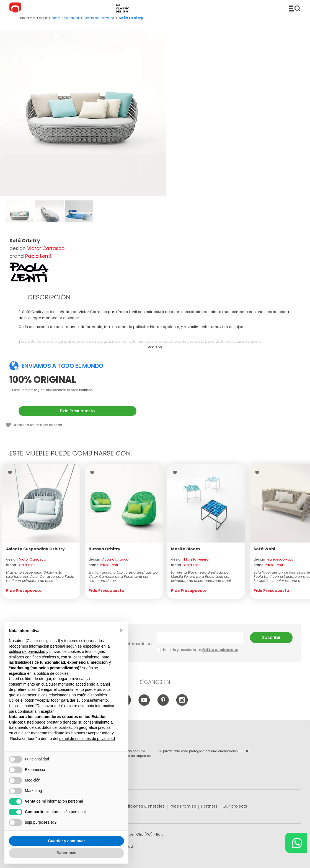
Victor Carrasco (46, 248)
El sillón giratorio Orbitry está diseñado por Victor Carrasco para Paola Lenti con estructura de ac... (124, 576)
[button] (121, 630)
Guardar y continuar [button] (66, 841)
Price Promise (183, 806)
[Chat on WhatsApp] (296, 843)
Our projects (235, 806)
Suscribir (271, 637)
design (26, 559)
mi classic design (123, 8)
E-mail (201, 638)
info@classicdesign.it (100, 860)
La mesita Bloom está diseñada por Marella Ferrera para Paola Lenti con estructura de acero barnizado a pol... (202, 576)
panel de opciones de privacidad (87, 739)
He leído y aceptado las (198, 650)
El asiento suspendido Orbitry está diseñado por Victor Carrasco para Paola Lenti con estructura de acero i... (40, 576)
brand (21, 565)
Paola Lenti (38, 256)
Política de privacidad (220, 650)
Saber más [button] (67, 853)
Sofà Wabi (264, 549)
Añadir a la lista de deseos (38, 425)
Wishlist (11, 473)
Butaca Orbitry (104, 549)
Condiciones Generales (141, 806)
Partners (209, 806)
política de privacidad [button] (27, 651)
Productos (294, 8)
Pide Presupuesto (77, 411)
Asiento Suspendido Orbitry (35, 549)
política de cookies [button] (52, 673)
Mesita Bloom (185, 549)
